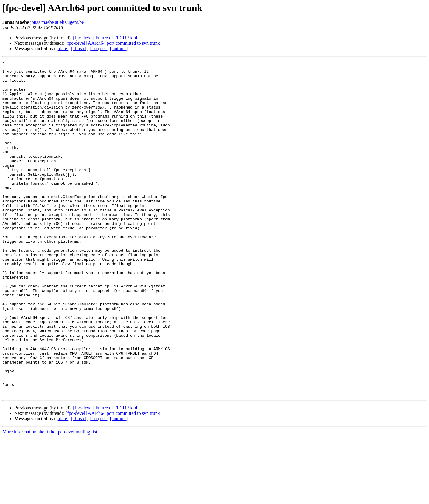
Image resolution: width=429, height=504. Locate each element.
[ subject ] (99, 48)
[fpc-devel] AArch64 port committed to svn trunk (113, 43)
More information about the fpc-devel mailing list (50, 499)
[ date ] (63, 48)
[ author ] (119, 48)
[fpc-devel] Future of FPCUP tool (105, 38)
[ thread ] (80, 48)
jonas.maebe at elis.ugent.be (57, 22)
